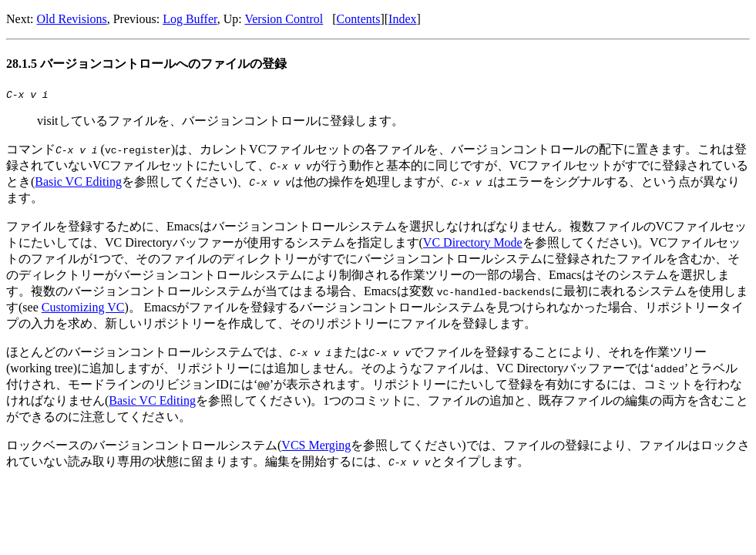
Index (402, 19)
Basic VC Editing (78, 184)
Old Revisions (72, 19)
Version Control (284, 19)
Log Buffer (190, 19)
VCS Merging (316, 447)
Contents (359, 19)
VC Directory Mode (473, 245)
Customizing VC (83, 309)
